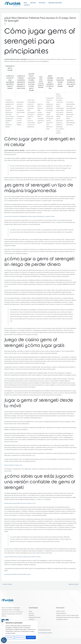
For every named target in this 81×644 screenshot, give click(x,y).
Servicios (34, 4)
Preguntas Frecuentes (58, 4)
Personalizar (10, 637)
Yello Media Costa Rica (46, 639)
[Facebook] (74, 6)
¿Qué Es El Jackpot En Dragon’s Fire (14, 471)
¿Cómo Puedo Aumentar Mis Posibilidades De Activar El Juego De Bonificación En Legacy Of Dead (31, 222)
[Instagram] (74, 8)
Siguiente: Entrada (74, 590)
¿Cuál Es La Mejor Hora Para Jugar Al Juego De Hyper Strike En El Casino (23, 563)
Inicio (26, 4)
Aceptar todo (31, 637)
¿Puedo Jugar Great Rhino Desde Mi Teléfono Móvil (18, 580)
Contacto (27, 10)
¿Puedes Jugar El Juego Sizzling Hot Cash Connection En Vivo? (21, 509)
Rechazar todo (20, 637)
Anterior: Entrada (7, 590)
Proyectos (44, 4)
